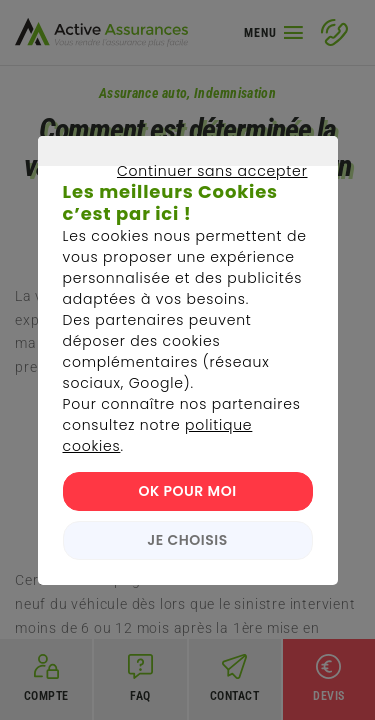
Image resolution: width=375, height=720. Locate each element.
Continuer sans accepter (177, 194)
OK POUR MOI (187, 491)
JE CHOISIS (187, 540)
